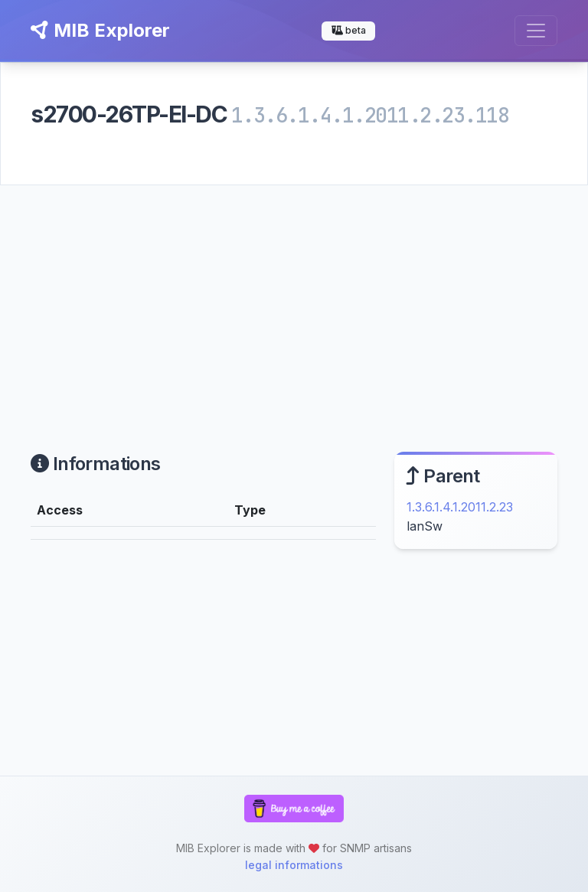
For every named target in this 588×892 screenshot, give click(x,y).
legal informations (294, 865)
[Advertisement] (294, 300)
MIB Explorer (100, 30)
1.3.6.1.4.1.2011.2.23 (460, 507)
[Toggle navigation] (536, 31)
